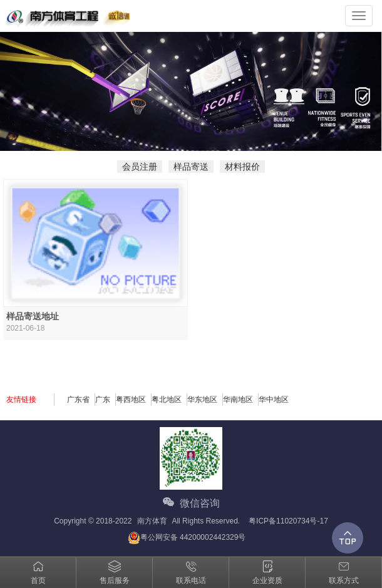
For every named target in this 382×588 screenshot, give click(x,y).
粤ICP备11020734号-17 (288, 521)
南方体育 (152, 521)
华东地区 (202, 400)
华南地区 (238, 400)
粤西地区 (131, 400)
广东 (103, 400)
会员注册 (140, 167)
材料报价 (242, 167)
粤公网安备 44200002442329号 (187, 538)
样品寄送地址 (33, 316)
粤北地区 (167, 400)
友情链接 (21, 400)
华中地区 (274, 400)
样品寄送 (191, 167)
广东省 (78, 400)
